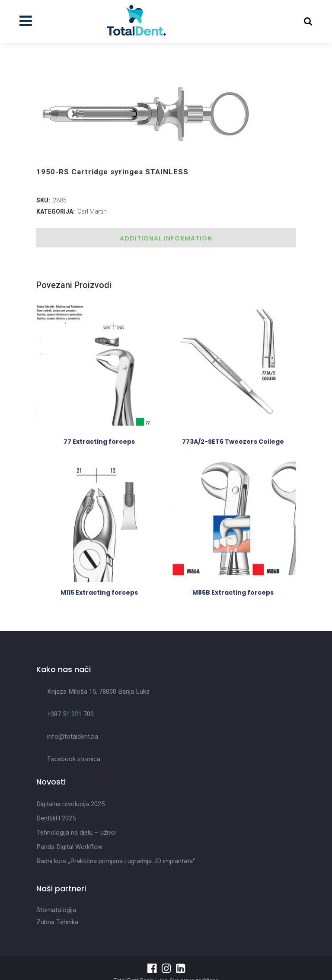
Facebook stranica (74, 759)
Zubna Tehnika (57, 922)
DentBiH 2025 (56, 818)
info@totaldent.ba (73, 737)
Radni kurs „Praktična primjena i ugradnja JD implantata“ (116, 861)
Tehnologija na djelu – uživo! (77, 833)
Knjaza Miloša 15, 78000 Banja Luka (98, 692)
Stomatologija (56, 910)
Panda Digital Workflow (69, 847)
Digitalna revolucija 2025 (70, 804)
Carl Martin (92, 211)
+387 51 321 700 (70, 714)
